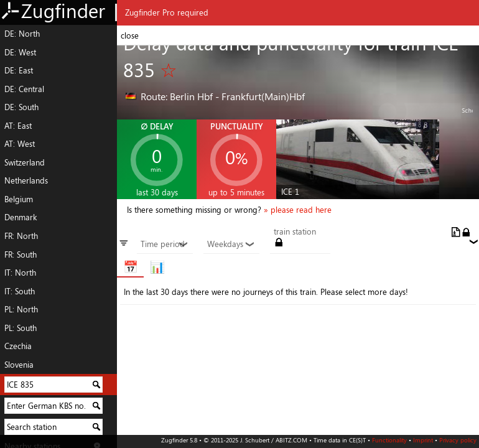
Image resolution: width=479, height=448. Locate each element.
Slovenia (19, 365)
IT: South (20, 291)
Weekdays (231, 245)
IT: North (20, 273)
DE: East (19, 70)
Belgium (19, 199)
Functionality (389, 440)
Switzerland (25, 162)
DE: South (21, 107)
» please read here (298, 210)
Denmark (21, 217)
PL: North (21, 309)
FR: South (21, 254)
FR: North (21, 236)
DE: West (20, 52)
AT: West (20, 144)
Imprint (423, 440)
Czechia (18, 346)
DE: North (22, 34)
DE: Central (24, 89)
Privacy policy (458, 440)
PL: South (21, 328)
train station (295, 232)
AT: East (18, 126)
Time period (165, 245)
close (130, 35)
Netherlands (26, 180)
